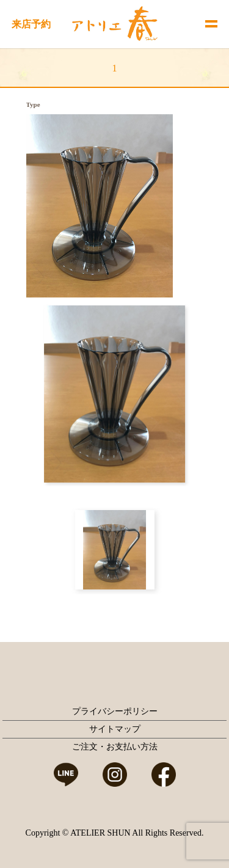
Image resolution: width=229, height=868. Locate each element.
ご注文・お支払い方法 (115, 747)
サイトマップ (115, 729)
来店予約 (31, 24)
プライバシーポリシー (115, 711)
